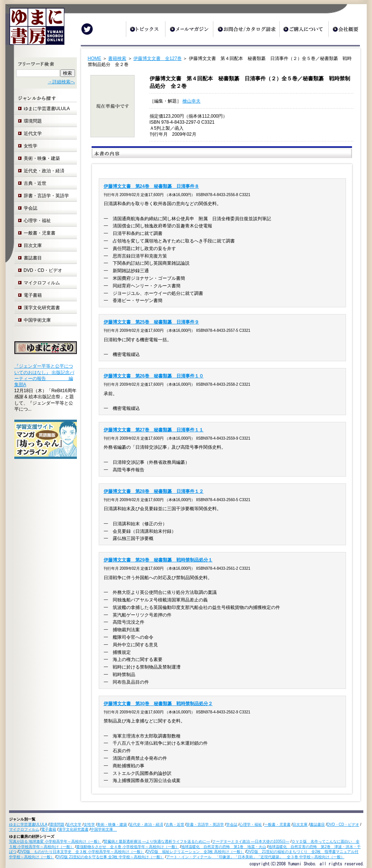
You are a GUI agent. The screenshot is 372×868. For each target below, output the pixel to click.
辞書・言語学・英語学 (46, 196)
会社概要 (348, 29)
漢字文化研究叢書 (42, 308)
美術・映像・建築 (42, 158)
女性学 (31, 146)
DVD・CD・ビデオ (43, 270)
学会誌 (31, 208)
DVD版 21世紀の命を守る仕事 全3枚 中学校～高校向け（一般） (110, 857)
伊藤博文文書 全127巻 (158, 58)
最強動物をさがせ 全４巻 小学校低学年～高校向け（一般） (128, 847)
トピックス (145, 29)
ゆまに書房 (35, 29)
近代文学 (33, 133)
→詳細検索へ (61, 82)
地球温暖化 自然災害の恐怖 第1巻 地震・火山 (224, 847)
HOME (95, 58)
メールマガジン (189, 29)
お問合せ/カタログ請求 (246, 29)
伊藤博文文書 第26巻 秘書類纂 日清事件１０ (154, 376)
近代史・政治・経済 (44, 171)
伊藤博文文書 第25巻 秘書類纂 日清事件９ (151, 322)
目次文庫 (33, 245)
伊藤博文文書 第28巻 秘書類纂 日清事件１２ (154, 491)
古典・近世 (35, 183)
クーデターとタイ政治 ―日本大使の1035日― (251, 841)
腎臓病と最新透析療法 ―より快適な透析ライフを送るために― (157, 841)
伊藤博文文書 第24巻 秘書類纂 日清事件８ (151, 186)
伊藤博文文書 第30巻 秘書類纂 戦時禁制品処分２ (158, 704)
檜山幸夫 (191, 101)
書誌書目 (33, 258)
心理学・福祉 (37, 221)
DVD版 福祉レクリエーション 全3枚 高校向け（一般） (195, 852)
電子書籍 (33, 295)
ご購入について (304, 29)
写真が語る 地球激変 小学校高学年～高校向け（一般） (55, 841)
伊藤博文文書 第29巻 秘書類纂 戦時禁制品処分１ (158, 560)
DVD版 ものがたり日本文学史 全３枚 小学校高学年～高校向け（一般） (81, 852)
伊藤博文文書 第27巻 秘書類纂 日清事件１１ (154, 430)
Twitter (87, 29)
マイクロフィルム (42, 283)
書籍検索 (117, 58)
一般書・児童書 (40, 233)
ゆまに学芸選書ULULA (47, 109)
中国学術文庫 (40, 320)
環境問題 (33, 121)
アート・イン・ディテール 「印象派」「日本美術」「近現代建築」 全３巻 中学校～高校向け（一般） (255, 857)
